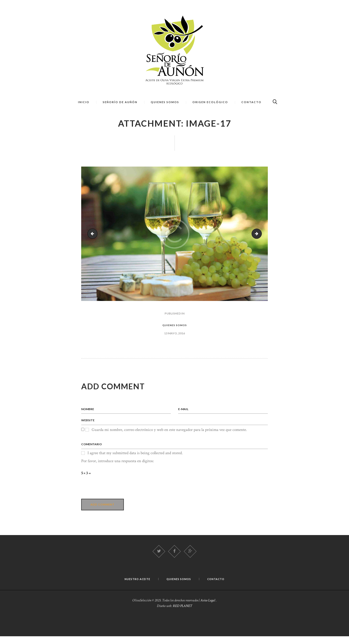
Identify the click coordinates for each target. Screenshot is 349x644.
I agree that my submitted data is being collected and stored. (135, 459)
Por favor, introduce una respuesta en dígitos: (118, 467)
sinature (94, 238)
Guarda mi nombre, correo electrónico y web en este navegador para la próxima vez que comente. (169, 435)
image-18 (260, 238)
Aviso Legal (208, 608)
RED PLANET (182, 614)
